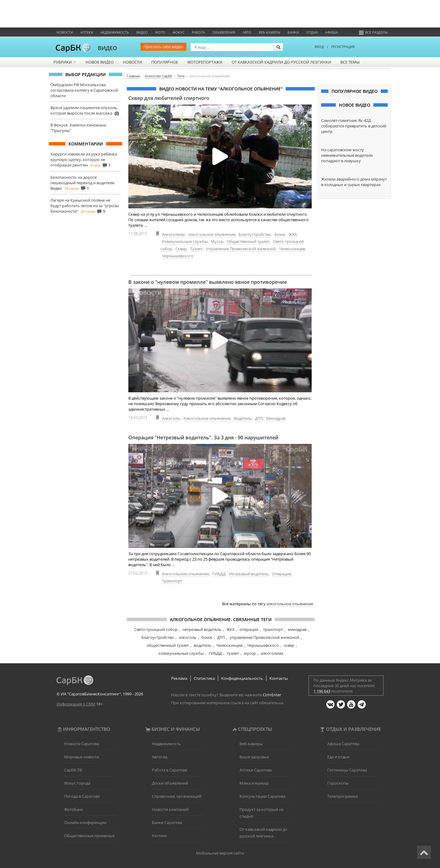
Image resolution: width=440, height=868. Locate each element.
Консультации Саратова (262, 796)
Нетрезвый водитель (249, 574)
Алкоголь (171, 418)
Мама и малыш (254, 783)
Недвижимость (115, 32)
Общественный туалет (248, 241)
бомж (207, 637)
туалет (233, 653)
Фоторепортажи (205, 62)
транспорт (273, 629)
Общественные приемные (89, 836)
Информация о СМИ (76, 704)
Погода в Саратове (82, 796)
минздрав (297, 629)
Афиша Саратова (343, 744)
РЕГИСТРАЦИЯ (343, 47)
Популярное (165, 62)
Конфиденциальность (242, 678)
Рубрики (65, 62)
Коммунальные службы (185, 241)
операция (249, 629)
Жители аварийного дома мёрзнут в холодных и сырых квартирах (354, 182)
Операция (282, 574)
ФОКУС (179, 32)
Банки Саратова (167, 822)
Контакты (279, 678)
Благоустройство (255, 234)
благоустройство (158, 637)
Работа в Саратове (169, 770)
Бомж (280, 234)
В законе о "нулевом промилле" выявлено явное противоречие (208, 282)
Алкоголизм (173, 234)
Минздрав (276, 418)
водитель (203, 645)
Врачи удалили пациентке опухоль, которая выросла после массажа (84, 110)
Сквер (181, 249)
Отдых (312, 32)
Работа (198, 32)
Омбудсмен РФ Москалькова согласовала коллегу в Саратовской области (84, 90)
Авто (247, 32)
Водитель (243, 418)
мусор (250, 653)
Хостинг (159, 836)
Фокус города (77, 783)
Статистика (204, 678)
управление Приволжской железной (264, 637)
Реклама (179, 678)
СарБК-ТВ (73, 770)
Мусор (217, 241)
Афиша (332, 32)
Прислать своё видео (163, 47)
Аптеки (87, 32)
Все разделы (373, 32)
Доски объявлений (170, 783)
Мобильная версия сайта (220, 853)
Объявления (224, 32)
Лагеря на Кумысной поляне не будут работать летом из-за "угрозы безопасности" (85, 206)
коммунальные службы (181, 653)
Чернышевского (178, 256)
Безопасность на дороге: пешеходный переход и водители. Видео (83, 183)
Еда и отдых (338, 757)
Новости (65, 32)
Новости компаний (170, 809)
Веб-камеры (269, 32)
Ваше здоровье (254, 757)
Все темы (350, 62)
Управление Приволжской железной (241, 249)
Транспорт (172, 581)
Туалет (196, 249)
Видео (142, 32)
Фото (160, 32)
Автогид (159, 757)
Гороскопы (338, 783)
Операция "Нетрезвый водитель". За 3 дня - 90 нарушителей (203, 438)
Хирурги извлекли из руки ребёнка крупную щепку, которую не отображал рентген (84, 159)
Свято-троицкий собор (156, 629)
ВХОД (319, 47)
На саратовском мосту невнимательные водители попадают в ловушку (347, 155)
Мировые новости (82, 757)
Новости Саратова (82, 744)
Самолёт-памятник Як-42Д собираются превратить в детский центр (354, 126)
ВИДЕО (107, 48)
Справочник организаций (177, 796)
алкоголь (188, 637)
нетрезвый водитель (202, 629)
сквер (289, 645)
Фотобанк (74, 809)
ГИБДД (219, 574)
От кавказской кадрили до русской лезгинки (281, 62)
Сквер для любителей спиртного (169, 98)
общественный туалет (168, 645)
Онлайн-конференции (85, 822)
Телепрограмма (343, 796)
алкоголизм (272, 653)
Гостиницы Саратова (347, 770)
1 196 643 (322, 691)
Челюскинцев (292, 249)
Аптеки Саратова (256, 770)
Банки (293, 32)
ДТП (259, 418)
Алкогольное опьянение (212, 234)
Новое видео (100, 62)
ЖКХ (293, 234)
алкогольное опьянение (290, 604)
